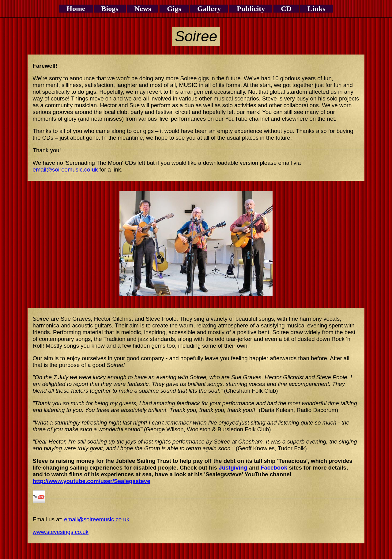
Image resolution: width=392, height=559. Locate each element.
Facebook (274, 468)
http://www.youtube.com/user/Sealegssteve (92, 481)
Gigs (174, 9)
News (143, 9)
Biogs (110, 9)
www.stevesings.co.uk (61, 532)
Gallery (209, 9)
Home (76, 9)
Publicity (251, 9)
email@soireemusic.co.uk (65, 170)
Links (317, 9)
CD (286, 9)
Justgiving (233, 468)
